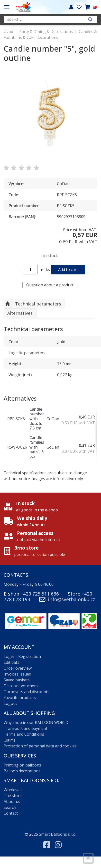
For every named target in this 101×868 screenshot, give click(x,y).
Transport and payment (26, 728)
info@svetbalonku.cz (71, 599)
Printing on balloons (22, 765)
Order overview (18, 668)
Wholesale (13, 790)
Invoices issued (17, 674)
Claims (10, 740)
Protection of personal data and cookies (40, 746)
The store (13, 796)
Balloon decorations (22, 771)
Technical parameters (38, 304)
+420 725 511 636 (40, 594)
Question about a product (50, 285)
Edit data (12, 662)
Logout (10, 703)
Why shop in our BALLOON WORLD (36, 722)
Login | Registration (22, 656)
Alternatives (20, 313)
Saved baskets (17, 680)
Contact (11, 813)
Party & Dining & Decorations (46, 32)
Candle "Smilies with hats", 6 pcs (37, 447)
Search (10, 807)
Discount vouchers (21, 686)
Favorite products (20, 698)
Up (8, 304)
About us (12, 801)
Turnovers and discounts (27, 692)
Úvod (8, 32)
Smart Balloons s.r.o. (58, 834)
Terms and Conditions (24, 734)
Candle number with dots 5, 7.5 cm (37, 419)
